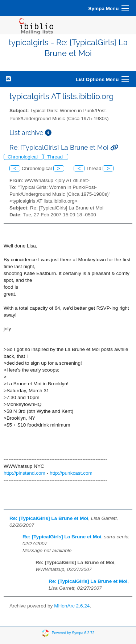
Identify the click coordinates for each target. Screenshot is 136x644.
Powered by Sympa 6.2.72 (73, 633)
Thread (56, 157)
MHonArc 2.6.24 (72, 606)
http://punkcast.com (71, 473)
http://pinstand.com (24, 473)
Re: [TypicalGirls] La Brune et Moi (49, 518)
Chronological (23, 157)
